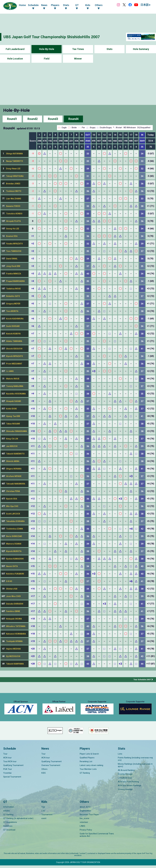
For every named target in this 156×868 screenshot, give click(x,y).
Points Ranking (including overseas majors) (135, 761)
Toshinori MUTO (14, 191)
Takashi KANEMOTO (15, 454)
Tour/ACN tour (10, 764)
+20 (33, 649)
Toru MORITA (12, 311)
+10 (33, 409)
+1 (33, 236)
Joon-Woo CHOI (13, 596)
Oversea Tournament (51, 768)
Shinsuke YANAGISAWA (16, 431)
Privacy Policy (86, 832)
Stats (109, 49)
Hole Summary (141, 49)
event (44, 821)
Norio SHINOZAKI (14, 536)
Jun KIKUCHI (12, 446)
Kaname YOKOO (13, 206)
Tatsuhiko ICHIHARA (15, 521)
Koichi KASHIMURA (15, 319)
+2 (33, 244)
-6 (33, 169)
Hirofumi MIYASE (14, 476)
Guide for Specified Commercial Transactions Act (97, 837)
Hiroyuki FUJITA (13, 221)
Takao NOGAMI (13, 424)
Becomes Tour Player (89, 817)
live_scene (84, 821)
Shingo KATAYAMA (14, 154)
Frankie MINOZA (14, 274)
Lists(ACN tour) (125, 780)
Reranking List (86, 764)
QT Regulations (10, 825)
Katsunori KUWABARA (16, 634)
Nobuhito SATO (13, 296)
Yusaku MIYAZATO (14, 244)
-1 (33, 199)
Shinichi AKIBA (13, 461)
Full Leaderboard (15, 49)
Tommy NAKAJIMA (15, 386)
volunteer (84, 825)
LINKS (82, 829)
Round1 (12, 119)
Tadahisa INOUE (13, 289)
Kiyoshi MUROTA (14, 551)
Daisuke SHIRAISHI (15, 604)
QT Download (9, 832)
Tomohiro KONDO (14, 214)
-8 (33, 161)
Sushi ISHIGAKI (13, 326)
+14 (33, 536)
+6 (33, 319)
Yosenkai (7, 775)
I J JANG (10, 371)
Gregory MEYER (13, 304)
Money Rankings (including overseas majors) (135, 768)
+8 (33, 379)
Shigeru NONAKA (14, 469)
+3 (33, 259)
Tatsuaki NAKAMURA (16, 484)
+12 (33, 499)
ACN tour (7, 760)
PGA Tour (8, 772)
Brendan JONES (13, 184)
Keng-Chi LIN (12, 439)
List (43, 813)
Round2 (33, 119)
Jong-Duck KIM (13, 266)
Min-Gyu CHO (12, 506)
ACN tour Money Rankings (130, 788)
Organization (85, 813)
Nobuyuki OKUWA (14, 619)
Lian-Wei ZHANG (14, 199)
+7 (33, 334)
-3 (33, 176)
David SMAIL (12, 259)
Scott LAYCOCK (13, 514)
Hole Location (15, 59)
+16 (33, 589)
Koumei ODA (12, 236)
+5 (33, 296)
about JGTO (85, 809)
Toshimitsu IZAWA (15, 529)
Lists (120, 756)
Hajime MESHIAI (13, 649)
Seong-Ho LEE (13, 229)
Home (22, 5)
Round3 (53, 119)
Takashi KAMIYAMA (15, 664)
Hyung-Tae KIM (13, 416)
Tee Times (78, 49)
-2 (33, 191)
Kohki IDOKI (11, 409)
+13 (33, 521)
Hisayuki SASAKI (14, 401)
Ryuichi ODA (12, 499)
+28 (33, 664)
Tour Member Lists (88, 772)
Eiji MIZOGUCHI (13, 656)
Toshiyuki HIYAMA (14, 641)
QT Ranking (85, 775)
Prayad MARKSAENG (15, 281)
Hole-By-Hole (47, 49)
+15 (33, 559)
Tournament (47, 817)
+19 (33, 641)
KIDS (44, 775)
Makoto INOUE (13, 379)
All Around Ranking (126, 773)
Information (9, 809)
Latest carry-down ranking (91, 768)
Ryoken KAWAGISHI (15, 559)
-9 (33, 154)
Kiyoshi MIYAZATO (15, 356)
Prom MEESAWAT (14, 364)
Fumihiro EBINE (13, 611)
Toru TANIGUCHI (14, 251)
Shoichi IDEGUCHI (14, 349)
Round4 (73, 119)
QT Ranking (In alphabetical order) (18, 821)
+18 (33, 619)
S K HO (9, 581)
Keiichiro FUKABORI (15, 574)
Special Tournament (12, 779)
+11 (33, 446)
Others (44, 772)
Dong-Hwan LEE (13, 169)
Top (43, 809)
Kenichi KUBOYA (13, 334)
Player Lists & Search (89, 756)
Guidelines (8, 829)
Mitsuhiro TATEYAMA (16, 626)
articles (7, 813)
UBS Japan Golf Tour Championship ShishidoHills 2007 (54, 37)
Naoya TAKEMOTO (15, 161)
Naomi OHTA (12, 566)
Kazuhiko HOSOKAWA (16, 394)
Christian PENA (13, 491)
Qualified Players (87, 760)
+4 (33, 281)
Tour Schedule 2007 (142, 679)
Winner (78, 59)
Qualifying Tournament (13, 768)
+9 (33, 386)
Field (47, 59)
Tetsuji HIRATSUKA (15, 176)
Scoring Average (125, 776)
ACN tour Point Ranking (128, 784)
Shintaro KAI (12, 589)
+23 (33, 656)
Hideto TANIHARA (14, 341)
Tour (5, 756)
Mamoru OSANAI (14, 544)
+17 (33, 596)
